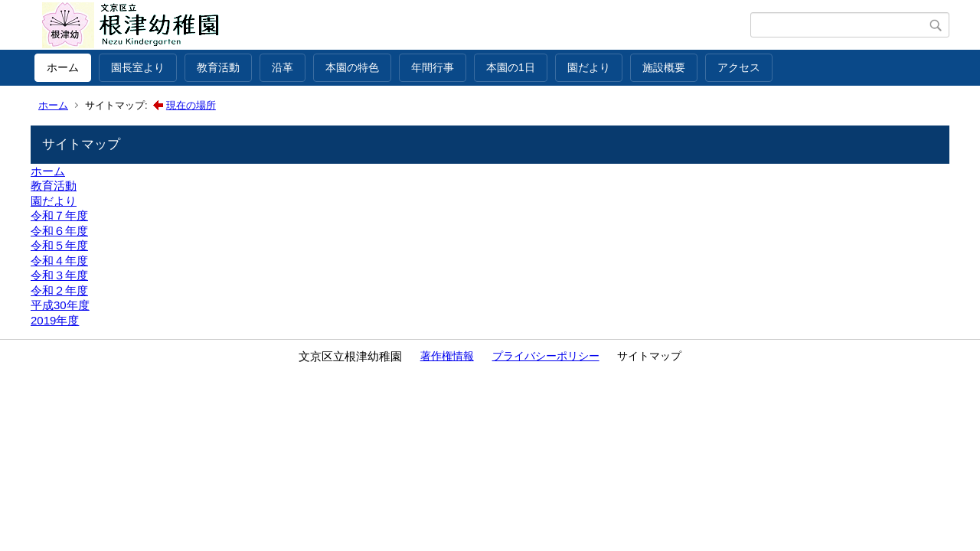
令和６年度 (59, 231)
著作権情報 (447, 356)
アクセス (739, 67)
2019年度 (55, 320)
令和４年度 (59, 261)
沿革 (283, 67)
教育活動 (218, 67)
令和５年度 (59, 245)
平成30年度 (60, 305)
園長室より (138, 67)
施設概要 (664, 67)
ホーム (63, 67)
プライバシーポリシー (546, 356)
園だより (589, 67)
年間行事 (433, 67)
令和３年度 (59, 275)
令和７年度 (59, 215)
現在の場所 (191, 105)
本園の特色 (352, 67)
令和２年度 (59, 290)
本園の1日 (511, 67)
